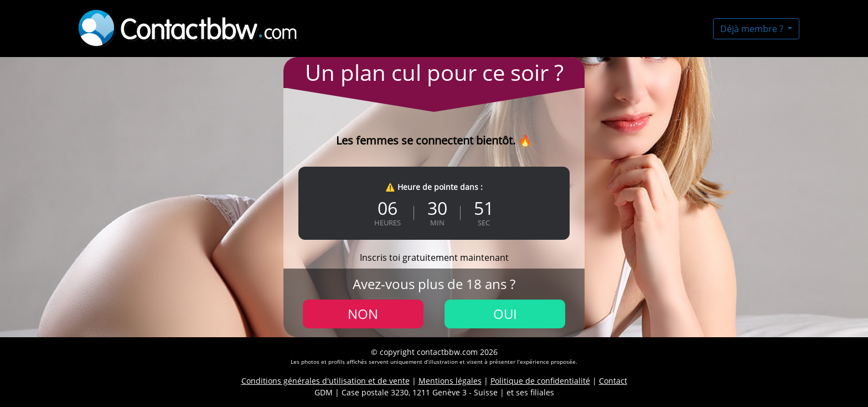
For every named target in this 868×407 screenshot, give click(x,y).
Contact (613, 381)
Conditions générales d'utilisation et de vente (325, 381)
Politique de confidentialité (540, 381)
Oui (505, 314)
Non (363, 314)
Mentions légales (450, 381)
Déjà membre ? (753, 29)
